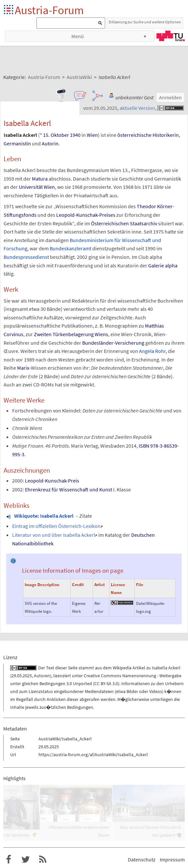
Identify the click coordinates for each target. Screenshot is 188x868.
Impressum (172, 859)
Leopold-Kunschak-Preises (86, 215)
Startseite (9, 10)
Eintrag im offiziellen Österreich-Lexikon (56, 526)
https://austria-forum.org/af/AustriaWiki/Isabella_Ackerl (93, 755)
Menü (78, 36)
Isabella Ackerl (166, 668)
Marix (23, 368)
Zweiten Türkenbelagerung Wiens (71, 334)
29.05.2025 (22, 676)
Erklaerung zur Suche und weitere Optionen (145, 22)
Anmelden (170, 97)
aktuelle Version (137, 108)
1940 (75, 135)
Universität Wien (37, 187)
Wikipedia (122, 668)
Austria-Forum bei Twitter (26, 859)
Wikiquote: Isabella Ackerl (44, 516)
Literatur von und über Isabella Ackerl (54, 535)
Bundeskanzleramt (70, 248)
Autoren (42, 676)
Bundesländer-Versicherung (113, 343)
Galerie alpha (163, 265)
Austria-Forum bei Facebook (9, 859)
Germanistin (17, 143)
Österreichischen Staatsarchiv (124, 223)
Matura (40, 179)
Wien (92, 135)
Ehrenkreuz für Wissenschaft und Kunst (69, 489)
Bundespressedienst (26, 257)
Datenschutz (142, 859)
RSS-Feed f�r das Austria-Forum (43, 859)
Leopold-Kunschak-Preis (52, 481)
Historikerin (166, 135)
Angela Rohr (152, 351)
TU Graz (171, 36)
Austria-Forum (49, 10)
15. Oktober (56, 135)
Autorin (50, 143)
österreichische (134, 135)
